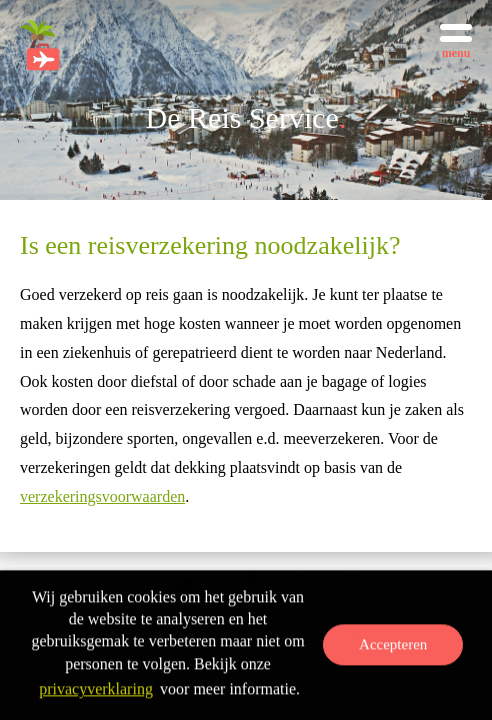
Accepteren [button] (393, 646)
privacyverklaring (96, 690)
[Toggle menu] (456, 40)
